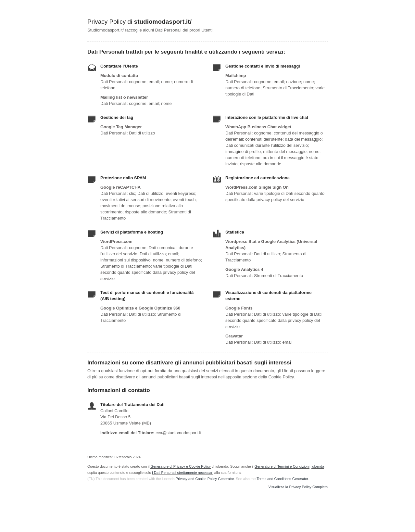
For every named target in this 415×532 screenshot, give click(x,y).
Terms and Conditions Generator (282, 479)
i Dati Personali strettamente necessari (182, 473)
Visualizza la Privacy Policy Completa (298, 487)
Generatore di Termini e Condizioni (282, 466)
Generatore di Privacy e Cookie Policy (180, 466)
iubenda (318, 466)
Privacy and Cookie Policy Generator (205, 479)
